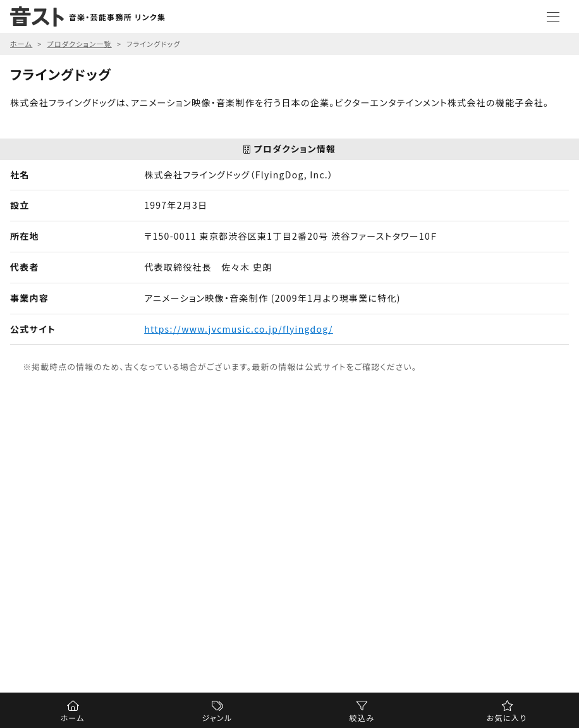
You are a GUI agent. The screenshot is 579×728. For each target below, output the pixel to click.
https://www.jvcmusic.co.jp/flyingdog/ (239, 329)
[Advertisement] (289, 540)
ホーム (72, 718)
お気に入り (507, 718)
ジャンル (217, 718)
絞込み (362, 718)
